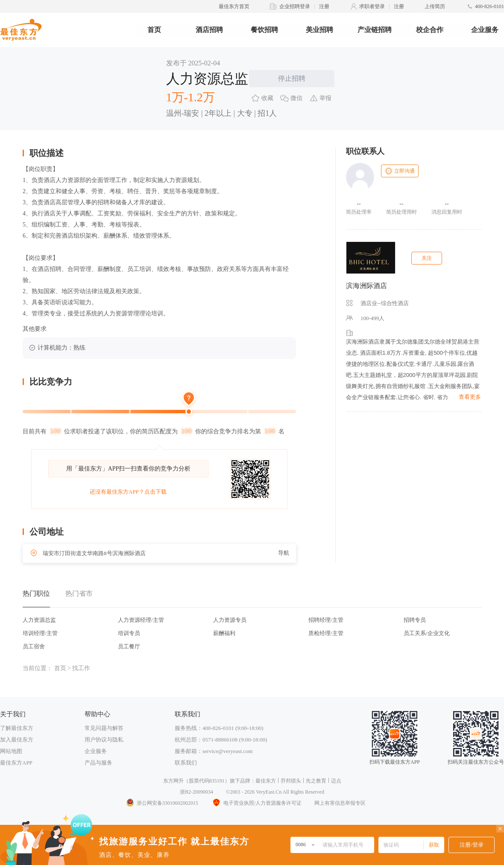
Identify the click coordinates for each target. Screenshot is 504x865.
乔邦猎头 (291, 781)
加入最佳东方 (17, 740)
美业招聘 (319, 30)
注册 (324, 6)
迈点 (336, 781)
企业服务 (485, 30)
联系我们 (186, 763)
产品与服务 (98, 763)
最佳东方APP (16, 763)
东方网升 (173, 781)
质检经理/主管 (326, 633)
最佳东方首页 (234, 6)
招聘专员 (415, 620)
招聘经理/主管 (326, 620)
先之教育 (316, 781)
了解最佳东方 (17, 728)
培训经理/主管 (40, 633)
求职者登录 (372, 6)
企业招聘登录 (295, 6)
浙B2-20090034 (196, 792)
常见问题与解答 (104, 728)
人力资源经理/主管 (141, 620)
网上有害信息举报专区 (340, 803)
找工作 (81, 668)
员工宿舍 (34, 646)
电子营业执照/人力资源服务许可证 (256, 803)
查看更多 (470, 397)
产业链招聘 (375, 30)
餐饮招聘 (264, 30)
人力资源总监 (39, 620)
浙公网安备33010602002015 (162, 803)
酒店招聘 (209, 30)
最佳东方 (266, 781)
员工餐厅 (129, 646)
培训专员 (129, 633)
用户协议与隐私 (104, 740)
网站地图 (11, 751)
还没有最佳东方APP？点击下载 (128, 492)
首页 (154, 30)
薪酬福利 (224, 633)
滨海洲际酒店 (366, 286)
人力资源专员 (230, 620)
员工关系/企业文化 (427, 633)
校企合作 (430, 30)
